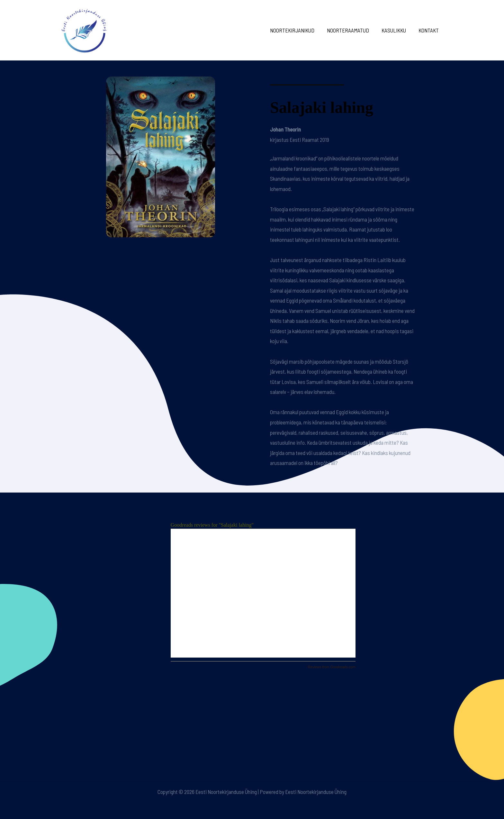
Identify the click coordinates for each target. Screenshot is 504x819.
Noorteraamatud (352, 30)
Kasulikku (396, 30)
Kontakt (429, 30)
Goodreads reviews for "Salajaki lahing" (212, 525)
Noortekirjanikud (298, 30)
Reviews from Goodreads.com (332, 667)
